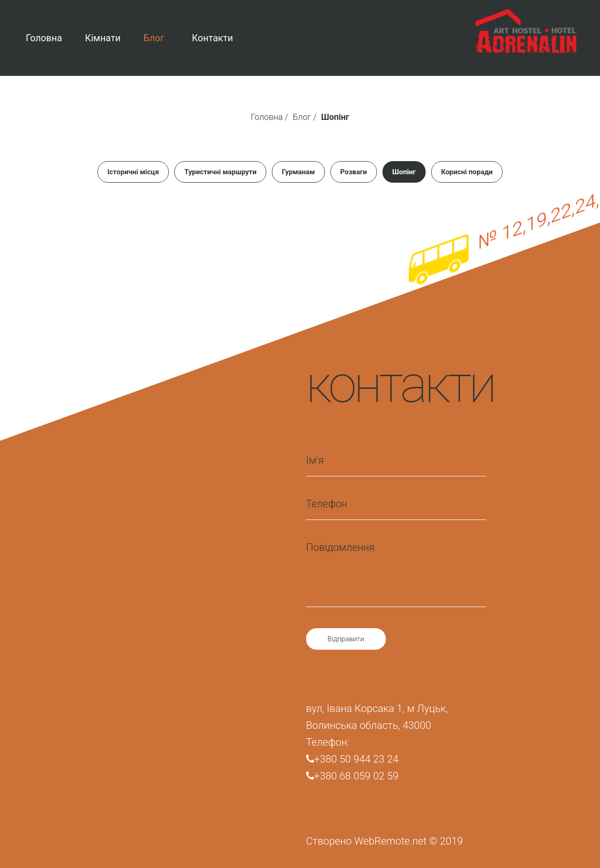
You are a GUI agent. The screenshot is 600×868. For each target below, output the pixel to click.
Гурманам (298, 172)
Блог (302, 117)
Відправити (346, 639)
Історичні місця (133, 172)
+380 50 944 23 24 (352, 759)
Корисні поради (467, 172)
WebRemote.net (390, 841)
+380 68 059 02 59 (352, 776)
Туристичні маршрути (220, 172)
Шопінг (404, 172)
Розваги (354, 172)
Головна (267, 117)
